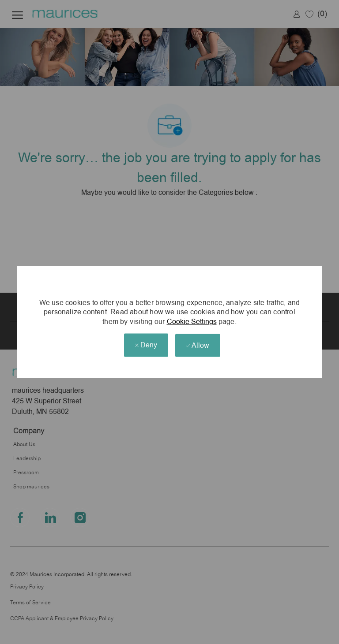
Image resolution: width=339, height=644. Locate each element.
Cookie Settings (192, 322)
